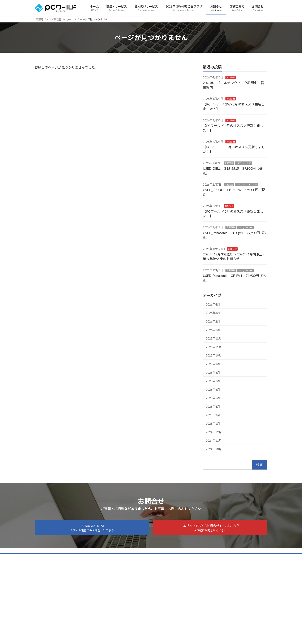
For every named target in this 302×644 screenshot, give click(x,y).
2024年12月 (214, 432)
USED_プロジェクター (246, 185)
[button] (92, 527)
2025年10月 (214, 356)
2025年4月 (213, 407)
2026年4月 (213, 304)
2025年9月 (213, 364)
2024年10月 (214, 449)
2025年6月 (213, 390)
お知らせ (231, 77)
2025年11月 (214, 347)
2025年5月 (213, 398)
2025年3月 (213, 415)
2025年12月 (214, 338)
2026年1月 (213, 330)
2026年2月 (213, 321)
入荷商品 (229, 163)
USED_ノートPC (243, 163)
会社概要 (67, 557)
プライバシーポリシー (93, 557)
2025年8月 (213, 373)
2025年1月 (213, 423)
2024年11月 (214, 441)
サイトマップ (46, 557)
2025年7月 (213, 381)
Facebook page (151, 586)
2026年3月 (213, 313)
